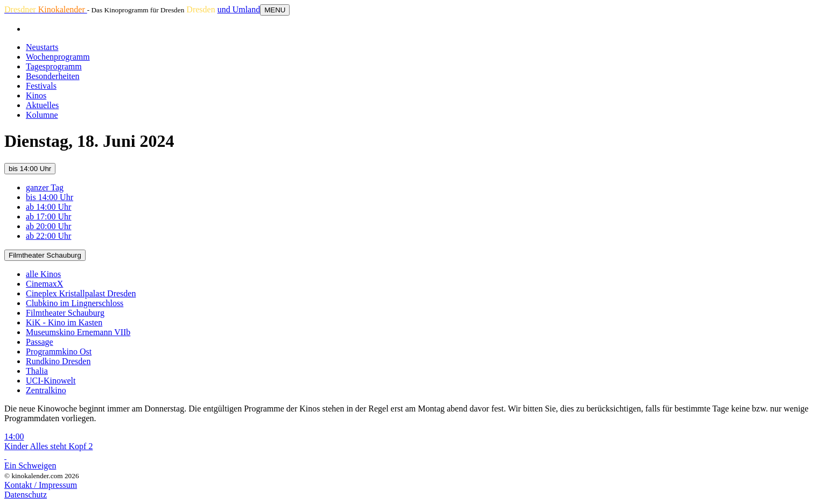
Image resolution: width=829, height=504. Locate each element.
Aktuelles (42, 105)
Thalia (37, 371)
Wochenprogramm (58, 57)
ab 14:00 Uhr (48, 207)
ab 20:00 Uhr (48, 226)
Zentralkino (46, 390)
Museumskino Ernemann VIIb (78, 332)
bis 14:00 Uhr (30, 169)
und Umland (239, 9)
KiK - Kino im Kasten (64, 322)
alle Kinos (43, 274)
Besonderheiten (53, 76)
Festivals (41, 86)
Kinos (36, 95)
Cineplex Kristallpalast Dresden (81, 293)
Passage (40, 342)
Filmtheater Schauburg (45, 255)
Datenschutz (26, 495)
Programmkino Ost (59, 352)
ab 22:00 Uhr (48, 236)
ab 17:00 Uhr (48, 216)
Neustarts (42, 47)
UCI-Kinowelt (51, 381)
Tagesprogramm (54, 66)
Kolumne (42, 115)
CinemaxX (44, 284)
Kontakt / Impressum (41, 485)
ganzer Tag (45, 187)
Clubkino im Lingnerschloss (75, 303)
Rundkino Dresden (58, 361)
